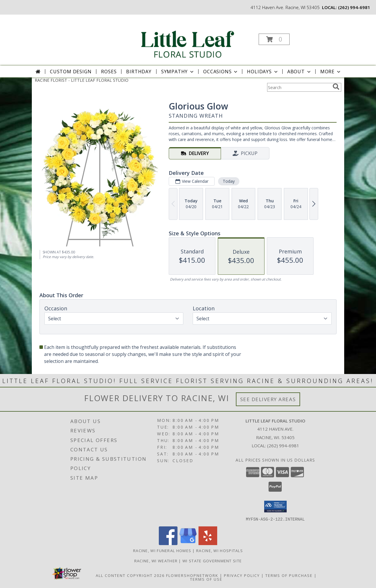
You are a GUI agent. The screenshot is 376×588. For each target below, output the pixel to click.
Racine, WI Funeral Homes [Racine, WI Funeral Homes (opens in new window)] (162, 550)
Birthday (139, 72)
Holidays (263, 72)
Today (229, 181)
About (300, 72)
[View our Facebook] (168, 543)
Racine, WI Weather (156, 561)
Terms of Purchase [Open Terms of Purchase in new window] (289, 575)
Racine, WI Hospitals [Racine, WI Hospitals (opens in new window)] (220, 550)
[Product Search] (299, 87)
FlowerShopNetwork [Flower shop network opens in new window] (192, 575)
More (331, 72)
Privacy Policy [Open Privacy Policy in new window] (242, 575)
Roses (109, 72)
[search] (336, 87)
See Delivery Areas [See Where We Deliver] (268, 399)
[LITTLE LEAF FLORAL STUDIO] (187, 38)
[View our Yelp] (208, 543)
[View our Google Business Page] (188, 543)
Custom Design (71, 72)
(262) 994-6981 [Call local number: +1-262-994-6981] (354, 7)
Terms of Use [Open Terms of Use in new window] (206, 579)
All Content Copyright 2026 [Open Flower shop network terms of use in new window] (130, 575)
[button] (274, 39)
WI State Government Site (212, 561)
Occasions (221, 72)
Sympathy (178, 72)
